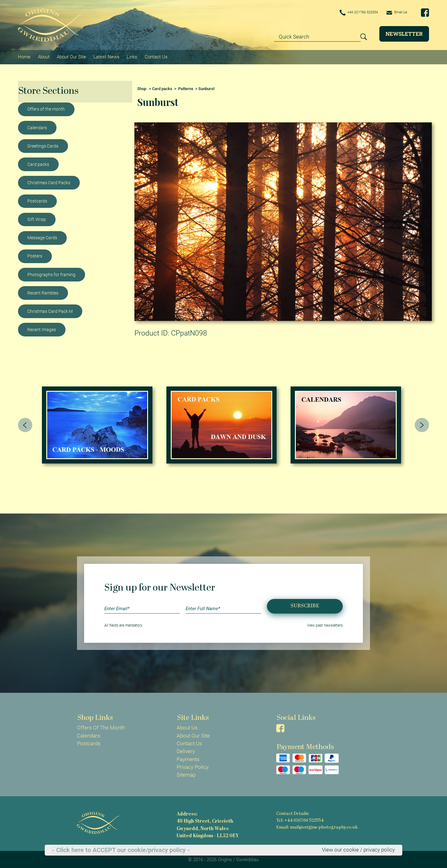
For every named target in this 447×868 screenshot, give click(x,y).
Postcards (37, 200)
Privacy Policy (193, 766)
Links (131, 56)
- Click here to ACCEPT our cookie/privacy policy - (121, 850)
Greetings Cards (43, 145)
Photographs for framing (51, 273)
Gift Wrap (37, 218)
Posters (35, 255)
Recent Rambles (43, 292)
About (43, 56)
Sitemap (186, 774)
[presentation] (25, 424)
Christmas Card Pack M (50, 310)
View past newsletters (325, 624)
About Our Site (71, 56)
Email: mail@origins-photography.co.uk (316, 826)
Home (24, 56)
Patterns (186, 87)
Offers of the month (46, 108)
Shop (142, 87)
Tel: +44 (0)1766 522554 (300, 819)
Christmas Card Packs (49, 181)
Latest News (106, 56)
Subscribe (305, 605)
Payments (188, 758)
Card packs (38, 163)
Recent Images (42, 328)
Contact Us (155, 56)
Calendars (37, 126)
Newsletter (404, 34)
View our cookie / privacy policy (358, 850)
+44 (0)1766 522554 (350, 13)
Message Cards (42, 236)
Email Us (395, 12)
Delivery (186, 750)
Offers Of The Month (101, 727)
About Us (187, 727)
